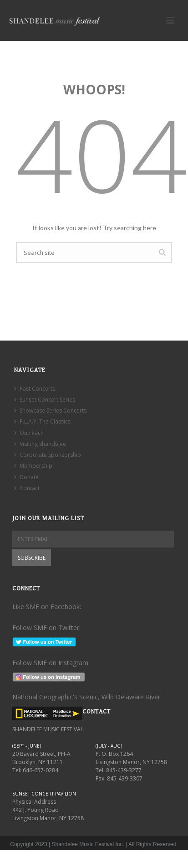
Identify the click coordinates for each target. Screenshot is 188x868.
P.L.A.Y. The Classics (42, 421)
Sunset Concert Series (45, 400)
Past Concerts (35, 389)
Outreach (29, 433)
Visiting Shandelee (40, 444)
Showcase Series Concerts (50, 411)
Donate (26, 477)
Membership (33, 466)
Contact (27, 488)
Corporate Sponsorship (48, 455)
